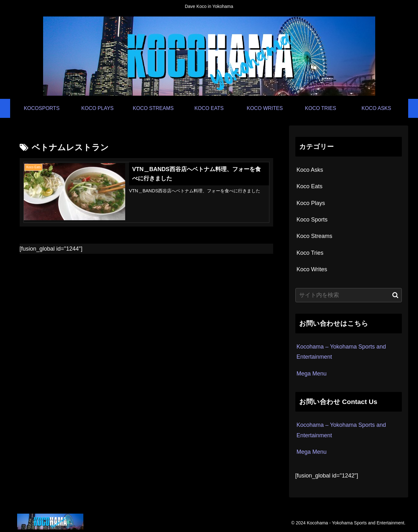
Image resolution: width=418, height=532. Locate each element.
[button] (395, 295)
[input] (349, 295)
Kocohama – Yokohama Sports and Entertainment (341, 352)
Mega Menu (312, 374)
